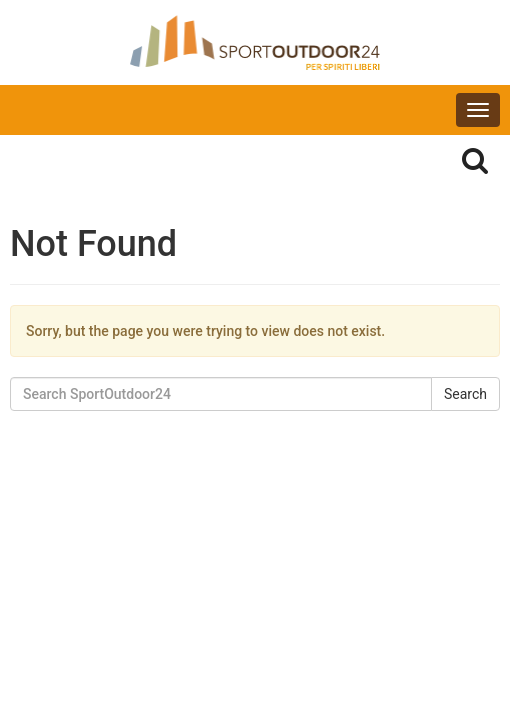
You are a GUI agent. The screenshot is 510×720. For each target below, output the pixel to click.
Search (465, 394)
